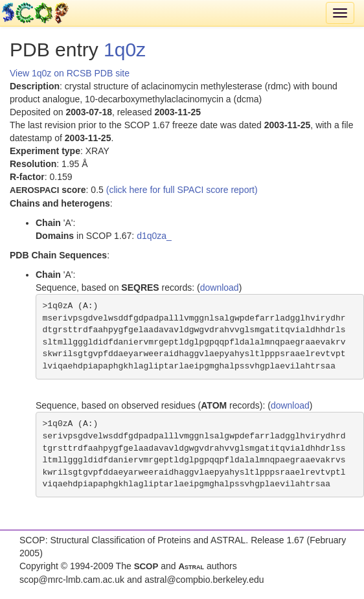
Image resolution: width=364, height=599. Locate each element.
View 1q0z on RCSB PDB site (70, 73)
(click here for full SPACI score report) (182, 190)
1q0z (125, 50)
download (220, 288)
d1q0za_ (154, 236)
